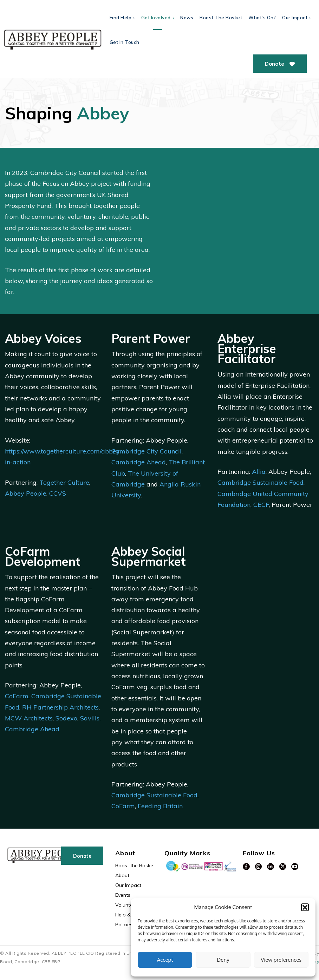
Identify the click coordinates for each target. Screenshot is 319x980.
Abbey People (26, 493)
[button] (305, 907)
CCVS (58, 493)
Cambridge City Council (147, 451)
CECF (261, 505)
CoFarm (17, 696)
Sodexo (66, 718)
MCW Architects (29, 718)
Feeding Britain (160, 806)
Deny (223, 960)
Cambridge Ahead (139, 462)
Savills (90, 718)
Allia (259, 472)
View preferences (281, 960)
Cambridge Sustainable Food (261, 482)
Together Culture (64, 482)
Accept (165, 960)
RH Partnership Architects (60, 707)
